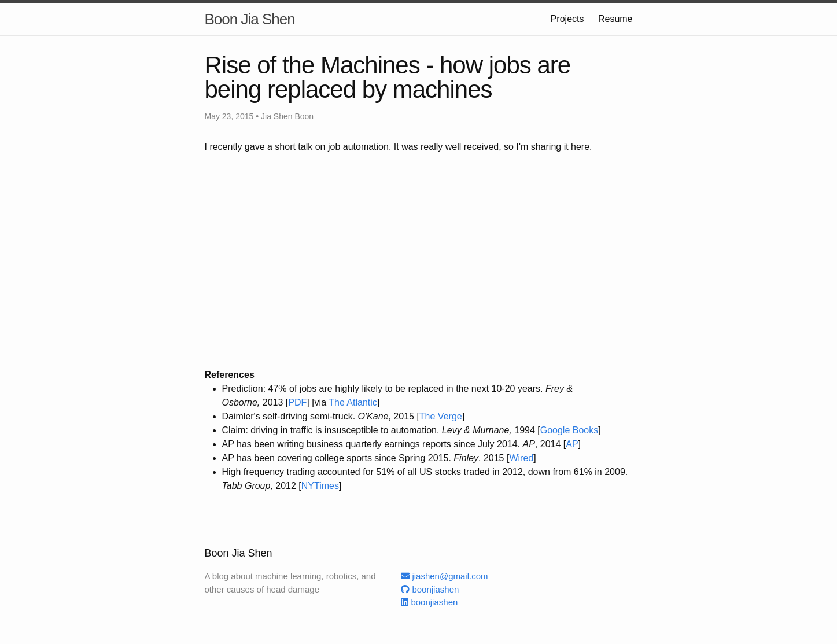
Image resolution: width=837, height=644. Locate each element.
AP (572, 444)
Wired (521, 458)
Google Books (569, 430)
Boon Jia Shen (250, 19)
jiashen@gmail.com (444, 576)
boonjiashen (430, 589)
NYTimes (320, 486)
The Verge (441, 416)
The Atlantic (353, 402)
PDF (297, 402)
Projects (567, 19)
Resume (615, 19)
